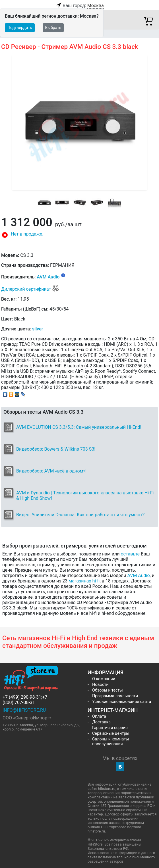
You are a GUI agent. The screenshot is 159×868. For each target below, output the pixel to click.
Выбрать (53, 28)
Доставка (101, 722)
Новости (100, 685)
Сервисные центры (111, 733)
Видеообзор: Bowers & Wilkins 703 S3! (56, 449)
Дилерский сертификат (30, 289)
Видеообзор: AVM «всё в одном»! (51, 471)
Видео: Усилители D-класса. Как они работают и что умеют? (80, 515)
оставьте (130, 554)
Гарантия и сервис (110, 728)
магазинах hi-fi (84, 581)
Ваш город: (79, 6)
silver (38, 329)
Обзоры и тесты (108, 690)
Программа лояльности (115, 696)
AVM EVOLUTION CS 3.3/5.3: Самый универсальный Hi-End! (79, 427)
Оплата (99, 716)
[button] (79, 235)
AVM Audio (48, 277)
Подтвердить (20, 28)
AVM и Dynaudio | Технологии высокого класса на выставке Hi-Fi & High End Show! (85, 496)
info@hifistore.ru (24, 710)
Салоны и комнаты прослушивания (111, 742)
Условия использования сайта (122, 702)
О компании (104, 679)
